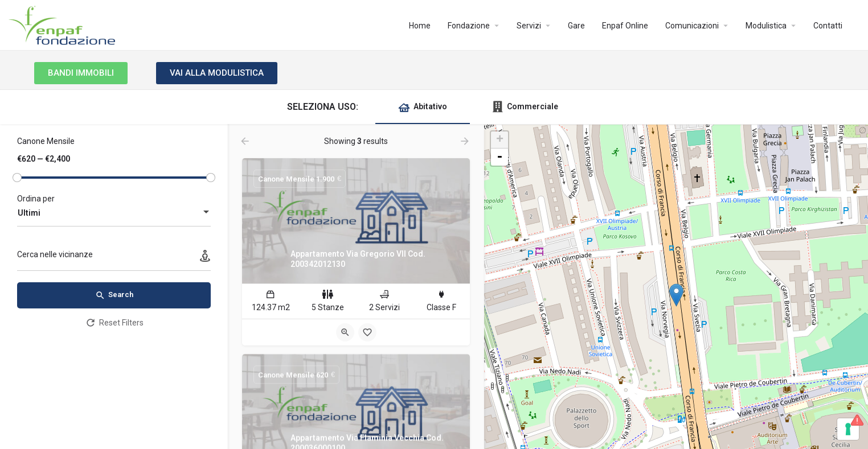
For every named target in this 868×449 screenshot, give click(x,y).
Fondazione (469, 26)
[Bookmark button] (367, 332)
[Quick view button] (345, 332)
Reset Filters (114, 323)
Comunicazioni (692, 26)
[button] (81, 73)
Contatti (828, 26)
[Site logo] (63, 24)
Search (114, 295)
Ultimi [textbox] (29, 213)
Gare (576, 26)
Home (420, 26)
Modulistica (766, 26)
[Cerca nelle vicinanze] (114, 258)
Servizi (529, 26)
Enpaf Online (625, 26)
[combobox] (114, 213)
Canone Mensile (46, 141)
